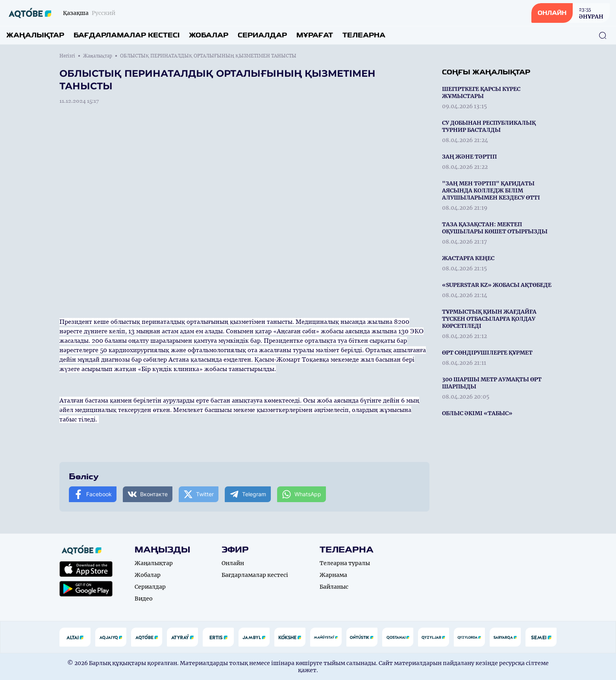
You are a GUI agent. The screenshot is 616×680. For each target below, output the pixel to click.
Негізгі (67, 56)
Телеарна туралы (345, 563)
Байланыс (334, 587)
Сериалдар (262, 35)
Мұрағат (315, 35)
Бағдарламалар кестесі (127, 35)
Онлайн (233, 563)
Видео (144, 599)
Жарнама (333, 575)
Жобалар (209, 35)
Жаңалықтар (35, 35)
